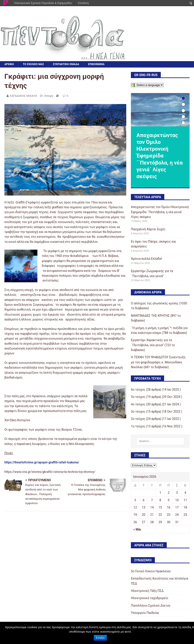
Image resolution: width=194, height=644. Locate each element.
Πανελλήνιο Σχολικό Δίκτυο (151, 606)
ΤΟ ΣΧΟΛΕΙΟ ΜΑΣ (33, 64)
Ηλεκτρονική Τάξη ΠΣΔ (147, 591)
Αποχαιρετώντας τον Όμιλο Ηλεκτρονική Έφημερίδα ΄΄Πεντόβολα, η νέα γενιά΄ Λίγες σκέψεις (160, 212)
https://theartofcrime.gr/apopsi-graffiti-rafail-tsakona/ (42, 462)
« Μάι (137, 529)
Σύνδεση (83, 3)
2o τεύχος (138, 419)
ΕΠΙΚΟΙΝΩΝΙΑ (96, 64)
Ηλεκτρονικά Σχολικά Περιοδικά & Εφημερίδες (43, 3)
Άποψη (49, 96)
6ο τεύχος (138, 390)
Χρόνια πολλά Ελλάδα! (146, 259)
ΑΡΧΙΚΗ (9, 64)
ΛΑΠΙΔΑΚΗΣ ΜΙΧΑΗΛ (23, 96)
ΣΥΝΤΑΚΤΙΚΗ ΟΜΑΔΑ (66, 64)
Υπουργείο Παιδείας (145, 613)
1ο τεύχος (138, 426)
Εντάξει (100, 638)
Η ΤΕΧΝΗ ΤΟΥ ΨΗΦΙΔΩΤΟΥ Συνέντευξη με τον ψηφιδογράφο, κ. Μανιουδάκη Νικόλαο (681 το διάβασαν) (158, 362)
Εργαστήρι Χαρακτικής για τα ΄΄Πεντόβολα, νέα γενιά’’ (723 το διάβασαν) (153, 345)
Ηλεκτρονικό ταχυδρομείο (149, 598)
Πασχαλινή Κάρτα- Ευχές (148, 229)
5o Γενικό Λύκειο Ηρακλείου (151, 571)
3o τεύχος (138, 412)
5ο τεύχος (138, 397)
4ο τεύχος (138, 404)
